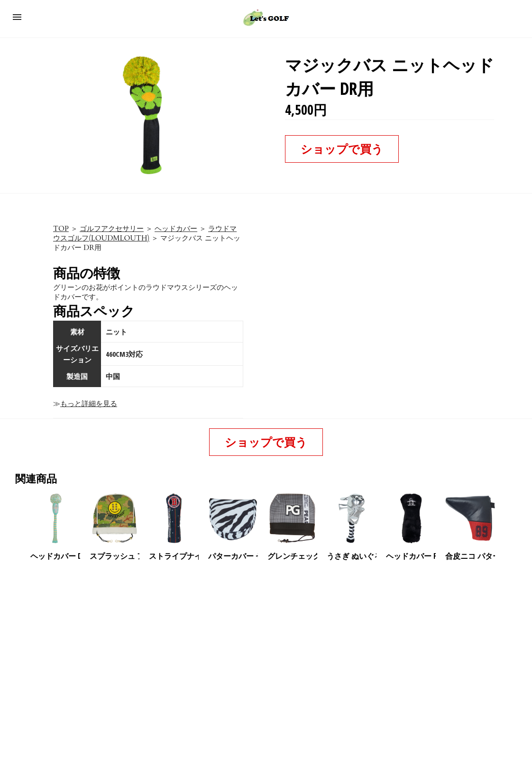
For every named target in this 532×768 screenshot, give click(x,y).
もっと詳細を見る (89, 404)
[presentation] (510, 518)
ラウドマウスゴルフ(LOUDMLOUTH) (145, 233)
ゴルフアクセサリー (112, 229)
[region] (266, 643)
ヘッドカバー (176, 229)
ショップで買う (342, 149)
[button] (17, 17)
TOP (61, 229)
